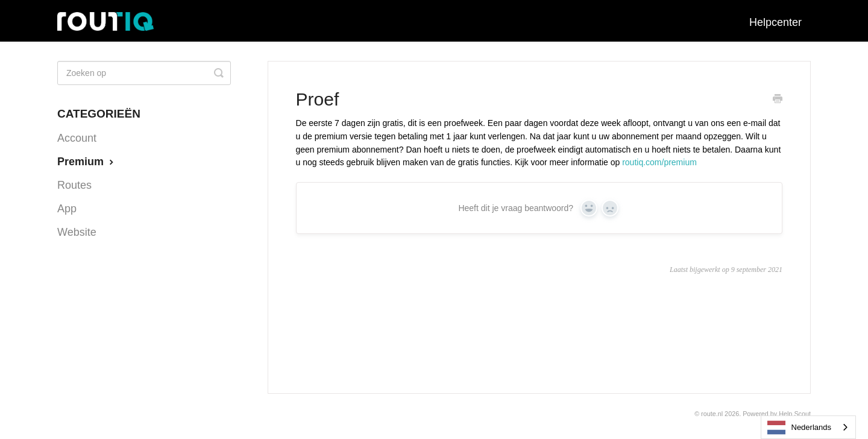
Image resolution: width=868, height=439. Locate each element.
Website (77, 232)
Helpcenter (775, 22)
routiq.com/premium (659, 162)
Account (77, 138)
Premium (87, 162)
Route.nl (712, 414)
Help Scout (795, 414)
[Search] (144, 73)
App (67, 209)
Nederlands (800, 428)
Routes (74, 185)
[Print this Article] (778, 100)
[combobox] (809, 427)
